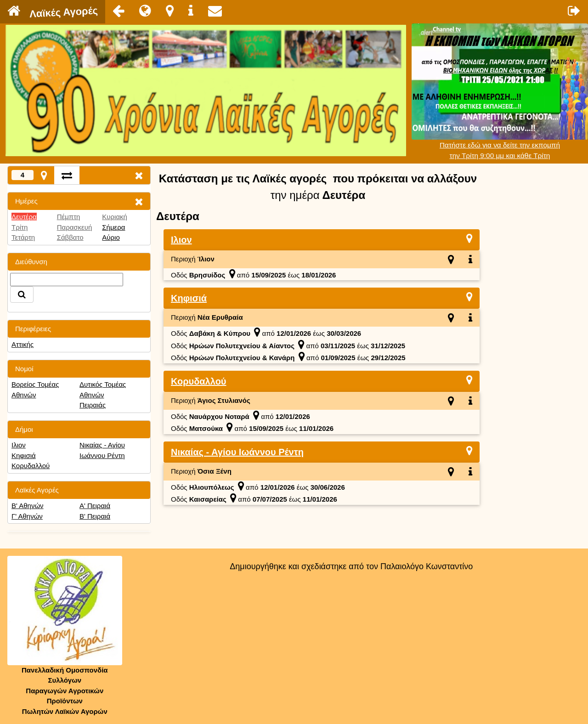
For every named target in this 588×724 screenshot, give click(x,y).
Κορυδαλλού (31, 466)
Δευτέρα (24, 217)
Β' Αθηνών (28, 506)
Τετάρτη (23, 237)
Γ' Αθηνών (27, 516)
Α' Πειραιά (95, 506)
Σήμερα (113, 227)
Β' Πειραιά (95, 516)
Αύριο (111, 237)
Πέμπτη (69, 217)
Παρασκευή (75, 227)
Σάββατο (70, 237)
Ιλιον (19, 445)
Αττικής (23, 344)
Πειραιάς (93, 405)
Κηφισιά (24, 455)
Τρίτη (20, 227)
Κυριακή (115, 217)
